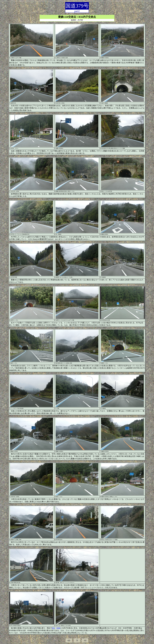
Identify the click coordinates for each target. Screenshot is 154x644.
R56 (53, 628)
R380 (58, 628)
